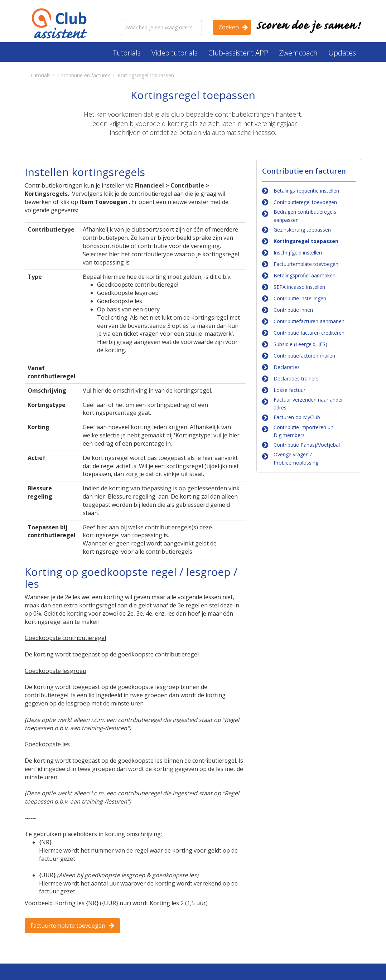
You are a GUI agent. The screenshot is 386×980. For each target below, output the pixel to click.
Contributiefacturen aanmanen (309, 321)
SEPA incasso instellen (299, 287)
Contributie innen (293, 310)
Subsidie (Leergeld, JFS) (300, 344)
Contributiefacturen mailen (304, 356)
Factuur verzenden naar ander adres (308, 404)
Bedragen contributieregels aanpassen (305, 216)
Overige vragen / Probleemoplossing (296, 458)
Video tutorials (175, 53)
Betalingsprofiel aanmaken (305, 275)
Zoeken (229, 27)
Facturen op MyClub (297, 417)
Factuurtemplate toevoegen (68, 926)
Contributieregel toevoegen (305, 202)
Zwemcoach (298, 53)
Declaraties (287, 367)
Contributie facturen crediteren (309, 333)
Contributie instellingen (300, 298)
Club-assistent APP (238, 53)
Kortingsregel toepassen (306, 241)
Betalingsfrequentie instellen (306, 191)
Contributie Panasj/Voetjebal (307, 445)
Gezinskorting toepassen (302, 230)
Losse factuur (289, 390)
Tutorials (127, 53)
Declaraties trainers (296, 379)
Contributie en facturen (304, 171)
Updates (342, 53)
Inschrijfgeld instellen (298, 253)
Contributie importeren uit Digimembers (303, 431)
